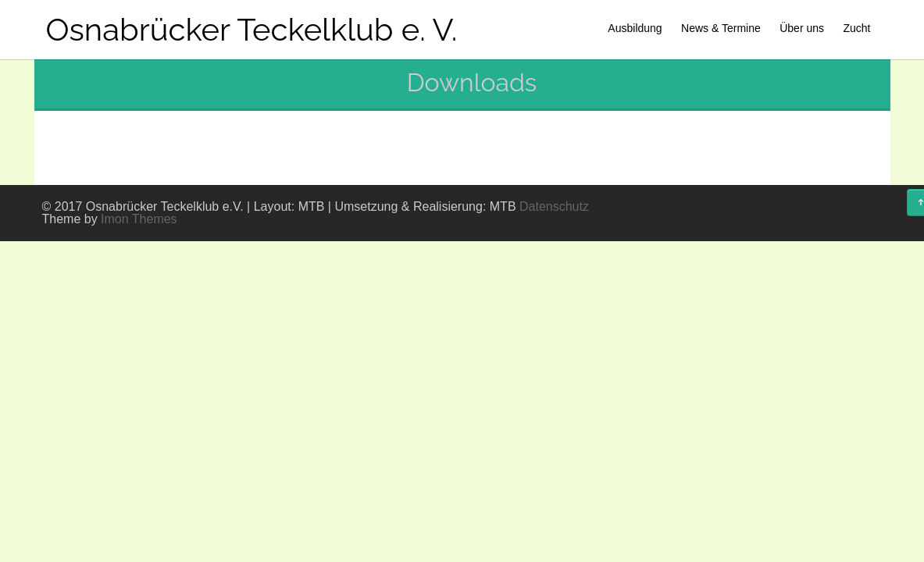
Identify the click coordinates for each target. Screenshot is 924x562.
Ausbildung (635, 28)
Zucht (856, 28)
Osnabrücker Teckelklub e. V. (252, 29)
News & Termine (721, 28)
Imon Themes (139, 219)
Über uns (802, 28)
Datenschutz (554, 206)
